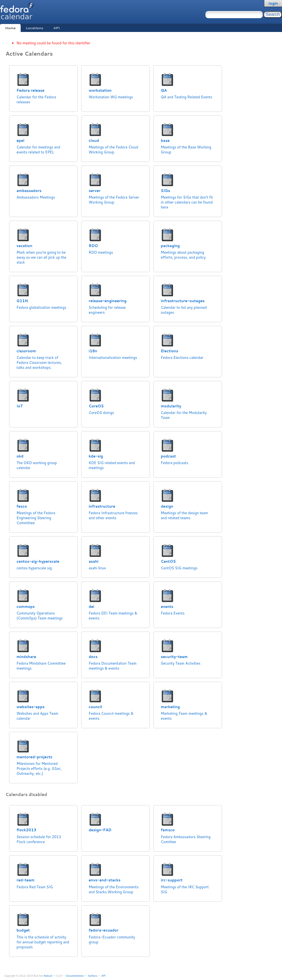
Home (10, 28)
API (57, 28)
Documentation (75, 976)
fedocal (48, 976)
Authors (93, 976)
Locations (35, 28)
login (273, 3)
